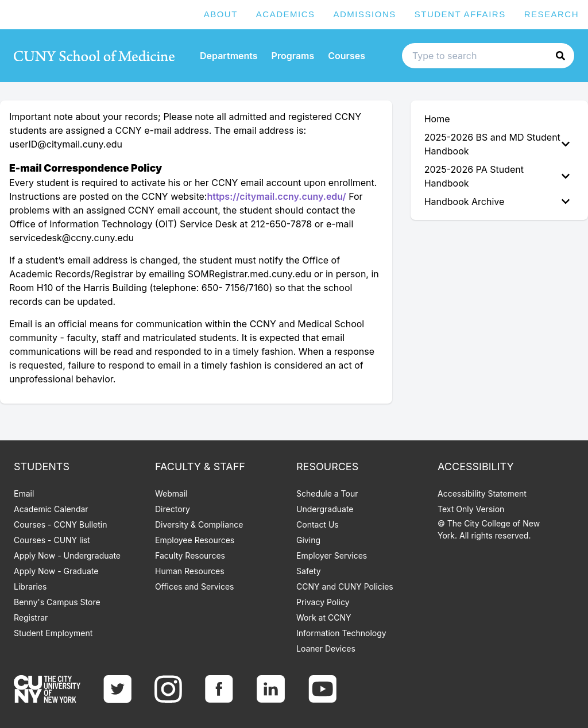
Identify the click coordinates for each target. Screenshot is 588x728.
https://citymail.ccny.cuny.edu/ (276, 196)
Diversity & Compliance (199, 524)
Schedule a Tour (327, 493)
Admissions (365, 14)
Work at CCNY (324, 617)
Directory (173, 509)
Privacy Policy (323, 602)
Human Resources (190, 571)
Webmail (171, 493)
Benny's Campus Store (57, 602)
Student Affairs (460, 14)
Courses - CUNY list (52, 540)
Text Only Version (471, 509)
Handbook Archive (497, 202)
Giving (308, 540)
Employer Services (332, 555)
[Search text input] (488, 56)
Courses (347, 56)
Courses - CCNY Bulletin (61, 524)
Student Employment (53, 633)
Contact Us (318, 524)
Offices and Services (194, 586)
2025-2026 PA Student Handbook (497, 176)
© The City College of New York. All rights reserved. (489, 529)
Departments (229, 56)
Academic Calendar (51, 509)
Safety (309, 571)
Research (552, 14)
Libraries (30, 586)
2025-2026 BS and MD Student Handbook (497, 144)
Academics (286, 14)
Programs (293, 56)
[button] (560, 56)
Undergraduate (325, 509)
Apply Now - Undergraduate (67, 555)
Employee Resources (195, 540)
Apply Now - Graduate (56, 571)
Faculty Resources (190, 555)
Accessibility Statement (482, 493)
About (221, 14)
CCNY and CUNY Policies (345, 586)
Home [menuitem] (437, 119)
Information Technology (341, 633)
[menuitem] (499, 144)
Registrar (31, 617)
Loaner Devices (326, 648)
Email (24, 493)
